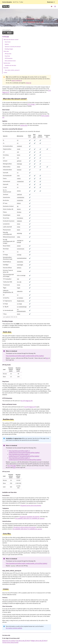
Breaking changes (9, 49)
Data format (8, 42)
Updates (7, 44)
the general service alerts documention (31, 505)
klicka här (29, 83)
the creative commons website (14, 628)
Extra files (6, 68)
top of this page (41, 438)
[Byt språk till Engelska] (52, 6)
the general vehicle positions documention (25, 527)
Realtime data (7, 63)
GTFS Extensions (9, 58)
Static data (6, 51)
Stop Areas (7, 56)
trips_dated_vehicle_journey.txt (12, 70)
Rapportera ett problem (9, 641)
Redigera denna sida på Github (39, 641)
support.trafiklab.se (17, 80)
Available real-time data (10, 65)
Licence (5, 73)
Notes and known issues (10, 61)
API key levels (8, 54)
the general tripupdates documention (30, 517)
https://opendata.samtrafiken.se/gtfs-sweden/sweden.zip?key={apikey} (25, 356)
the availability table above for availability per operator (30, 518)
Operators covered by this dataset (13, 47)
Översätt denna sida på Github (10, 642)
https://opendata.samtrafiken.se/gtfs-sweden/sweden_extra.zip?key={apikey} (26, 563)
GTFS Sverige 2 (31, 104)
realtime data (24, 125)
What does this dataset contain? (11, 40)
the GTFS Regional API (27, 401)
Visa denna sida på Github (23, 641)
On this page (6, 37)
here (47, 358)
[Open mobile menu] (55, 6)
